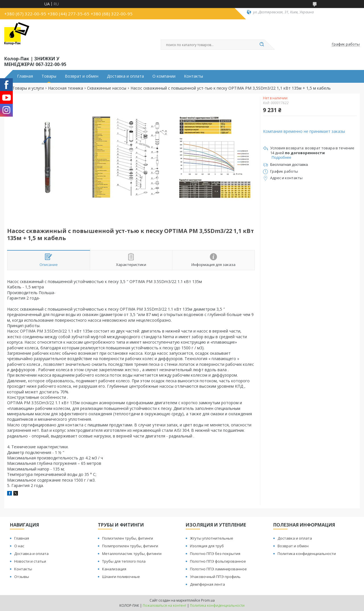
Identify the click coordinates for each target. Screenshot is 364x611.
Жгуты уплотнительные (212, 538)
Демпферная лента (207, 584)
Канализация (114, 569)
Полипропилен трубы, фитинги (130, 546)
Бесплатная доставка (289, 165)
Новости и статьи (30, 561)
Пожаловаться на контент (165, 605)
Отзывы (22, 577)
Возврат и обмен (82, 76)
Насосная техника (66, 88)
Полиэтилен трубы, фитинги (128, 538)
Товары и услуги (28, 88)
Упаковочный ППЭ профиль (215, 577)
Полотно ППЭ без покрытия (215, 554)
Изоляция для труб (207, 546)
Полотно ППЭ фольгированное (218, 561)
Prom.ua (208, 600)
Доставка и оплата (125, 76)
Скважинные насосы (107, 88)
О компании (164, 76)
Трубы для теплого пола (124, 561)
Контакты (194, 76)
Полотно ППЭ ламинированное (218, 569)
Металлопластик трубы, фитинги (132, 554)
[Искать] (262, 45)
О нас (19, 546)
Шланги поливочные (121, 577)
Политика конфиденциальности (307, 554)
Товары (49, 76)
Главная (25, 76)
